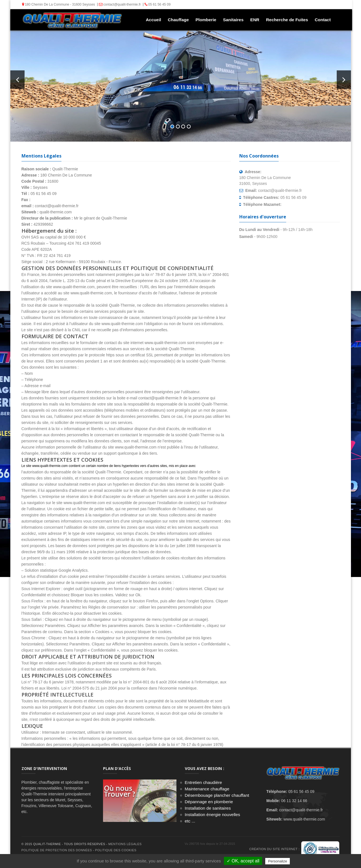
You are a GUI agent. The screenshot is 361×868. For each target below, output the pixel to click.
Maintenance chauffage (207, 789)
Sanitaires (233, 20)
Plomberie (205, 20)
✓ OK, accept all (243, 861)
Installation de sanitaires (208, 808)
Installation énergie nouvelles (213, 815)
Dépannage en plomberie (209, 802)
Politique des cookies (116, 850)
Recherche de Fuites (287, 20)
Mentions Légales (125, 844)
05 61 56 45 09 (157, 4)
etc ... (190, 821)
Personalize (278, 861)
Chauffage (178, 20)
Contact (322, 20)
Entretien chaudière (203, 782)
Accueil (153, 20)
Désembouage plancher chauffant (217, 795)
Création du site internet (273, 849)
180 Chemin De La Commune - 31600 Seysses (58, 4)
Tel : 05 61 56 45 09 (180, 87)
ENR (254, 20)
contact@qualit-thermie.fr (119, 4)
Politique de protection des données (57, 850)
